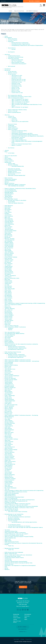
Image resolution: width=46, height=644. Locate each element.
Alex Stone (8, 370)
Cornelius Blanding (10, 335)
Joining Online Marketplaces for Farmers (19, 526)
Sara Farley (8, 249)
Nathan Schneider (9, 406)
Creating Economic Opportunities (21, 44)
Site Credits (8, 158)
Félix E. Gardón (9, 407)
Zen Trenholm (8, 418)
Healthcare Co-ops (17, 82)
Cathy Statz (8, 233)
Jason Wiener (8, 454)
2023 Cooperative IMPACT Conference (15, 533)
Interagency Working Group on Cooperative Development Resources (23, 543)
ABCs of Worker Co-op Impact (20, 107)
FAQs (6, 567)
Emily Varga (8, 299)
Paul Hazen (8, 373)
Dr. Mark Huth (8, 414)
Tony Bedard (8, 277)
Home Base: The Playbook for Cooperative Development (20, 566)
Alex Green (8, 338)
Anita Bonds (8, 228)
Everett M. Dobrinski (10, 378)
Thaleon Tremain (9, 458)
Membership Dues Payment (12, 548)
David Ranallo (8, 286)
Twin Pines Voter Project (11, 510)
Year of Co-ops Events (19, 11)
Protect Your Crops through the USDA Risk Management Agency (25, 527)
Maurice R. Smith (9, 433)
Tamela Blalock (9, 384)
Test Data (7, 530)
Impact (6, 157)
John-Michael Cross (10, 369)
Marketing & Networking (15, 170)
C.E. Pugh (7, 211)
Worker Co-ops (16, 89)
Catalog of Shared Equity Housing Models (16, 562)
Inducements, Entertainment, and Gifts (22, 133)
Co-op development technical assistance (19, 517)
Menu (44, 6)
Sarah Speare (8, 429)
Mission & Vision (12, 124)
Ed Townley (8, 262)
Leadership (11, 126)
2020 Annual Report (10, 495)
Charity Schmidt (9, 442)
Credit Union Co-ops (17, 93)
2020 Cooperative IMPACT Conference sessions (18, 360)
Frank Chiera (8, 212)
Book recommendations (15, 112)
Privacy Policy (8, 160)
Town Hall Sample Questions (16, 203)
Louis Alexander (9, 247)
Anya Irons (7, 339)
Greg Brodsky (8, 268)
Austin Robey (8, 425)
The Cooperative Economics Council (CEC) (20, 97)
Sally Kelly (7, 208)
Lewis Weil (8, 427)
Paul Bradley (8, 269)
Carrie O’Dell (8, 473)
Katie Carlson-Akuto (10, 462)
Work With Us (12, 48)
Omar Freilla (8, 410)
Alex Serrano (8, 288)
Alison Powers (8, 298)
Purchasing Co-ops (17, 86)
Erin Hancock (8, 411)
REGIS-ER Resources (10, 496)
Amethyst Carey (9, 260)
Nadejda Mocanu (9, 477)
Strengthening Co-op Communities (14, 514)
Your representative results (12, 332)
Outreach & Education (14, 520)
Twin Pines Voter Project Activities (18, 512)
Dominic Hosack (9, 374)
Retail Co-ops (15, 90)
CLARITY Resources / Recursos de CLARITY (16, 505)
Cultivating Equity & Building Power (14, 497)
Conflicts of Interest (17, 132)
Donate (7, 545)
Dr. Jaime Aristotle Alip (11, 405)
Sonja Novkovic (9, 206)
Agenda (10, 330)
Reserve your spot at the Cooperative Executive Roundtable (21, 506)
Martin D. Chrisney (10, 239)
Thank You (11, 546)
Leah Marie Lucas (9, 385)
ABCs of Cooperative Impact (16, 98)
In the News (11, 153)
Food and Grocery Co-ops (19, 81)
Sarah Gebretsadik (10, 289)
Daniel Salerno (9, 302)
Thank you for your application (20, 122)
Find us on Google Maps (22, 606)
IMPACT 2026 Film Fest (11, 554)
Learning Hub (8, 560)
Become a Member (35, 1)
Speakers (11, 328)
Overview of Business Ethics (19, 131)
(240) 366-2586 (23, 605)
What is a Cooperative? (11, 499)
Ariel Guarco (8, 403)
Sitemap (22, 639)
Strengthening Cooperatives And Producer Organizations (27, 45)
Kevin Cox (7, 306)
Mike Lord (7, 218)
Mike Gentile (8, 195)
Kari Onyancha (8, 241)
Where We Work (13, 39)
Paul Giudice (8, 210)
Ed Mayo (7, 214)
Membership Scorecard (14, 173)
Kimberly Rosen (9, 243)
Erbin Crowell (8, 301)
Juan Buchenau (9, 393)
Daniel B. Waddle (9, 253)
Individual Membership (18, 166)
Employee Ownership (17, 60)
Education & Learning (14, 169)
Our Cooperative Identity (15, 95)
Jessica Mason (8, 421)
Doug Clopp (8, 443)
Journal (10, 11)
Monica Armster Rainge (11, 450)
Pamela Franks (9, 318)
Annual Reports (12, 127)
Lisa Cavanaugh (9, 363)
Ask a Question (22, 629)
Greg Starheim (9, 451)
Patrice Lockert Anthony (11, 439)
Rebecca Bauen (9, 409)
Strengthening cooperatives (16, 357)
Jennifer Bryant (9, 229)
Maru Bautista (8, 235)
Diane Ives (7, 324)
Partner (14, 49)
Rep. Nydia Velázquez (11, 488)
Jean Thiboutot (9, 252)
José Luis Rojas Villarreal (11, 326)
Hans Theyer (8, 291)
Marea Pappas (8, 392)
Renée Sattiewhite (10, 475)
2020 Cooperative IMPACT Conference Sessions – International (22, 361)
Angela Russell (9, 266)
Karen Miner (8, 207)
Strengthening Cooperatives (16, 349)
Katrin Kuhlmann (9, 273)
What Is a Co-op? (13, 111)
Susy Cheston (8, 463)
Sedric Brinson (9, 448)
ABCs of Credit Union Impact (19, 103)
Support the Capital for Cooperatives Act (16, 501)
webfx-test (8, 539)
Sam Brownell (8, 398)
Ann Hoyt (7, 471)
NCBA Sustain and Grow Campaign (14, 552)
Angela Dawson (9, 426)
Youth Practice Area (10, 345)
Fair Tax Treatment (17, 61)
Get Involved (12, 66)
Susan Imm (7, 225)
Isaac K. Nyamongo (10, 396)
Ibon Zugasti (8, 394)
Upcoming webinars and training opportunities (24, 522)
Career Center (12, 118)
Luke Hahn (7, 419)
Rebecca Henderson (10, 388)
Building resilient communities (16, 355)
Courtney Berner (9, 222)
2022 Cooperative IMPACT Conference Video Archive (19, 508)
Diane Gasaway (9, 455)
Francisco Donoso (9, 480)
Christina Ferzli (9, 272)
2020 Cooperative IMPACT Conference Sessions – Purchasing (21, 415)
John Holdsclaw (9, 220)
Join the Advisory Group (15, 516)
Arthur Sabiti (8, 402)
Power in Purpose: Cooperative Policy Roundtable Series (20, 189)
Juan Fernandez (9, 336)
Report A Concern (16, 145)
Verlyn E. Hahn (9, 261)
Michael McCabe (9, 245)
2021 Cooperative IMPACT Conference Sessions (18, 504)
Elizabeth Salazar (9, 386)
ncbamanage (8, 559)
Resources (7, 70)
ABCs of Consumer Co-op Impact (20, 102)
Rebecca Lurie (9, 413)
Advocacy (7, 55)
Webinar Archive (13, 73)
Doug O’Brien (8, 293)
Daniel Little (8, 367)
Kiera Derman (8, 258)
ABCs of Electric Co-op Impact (20, 101)
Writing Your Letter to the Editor (17, 200)
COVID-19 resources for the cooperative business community (21, 344)
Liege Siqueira (9, 466)
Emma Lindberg (9, 342)
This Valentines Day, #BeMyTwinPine (14, 334)
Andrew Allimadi (9, 244)
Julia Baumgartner (10, 240)
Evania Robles (8, 481)
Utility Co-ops (15, 87)
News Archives (9, 178)
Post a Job (14, 120)
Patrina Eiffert (9, 255)
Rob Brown (8, 237)
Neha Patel (8, 390)
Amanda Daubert (9, 194)
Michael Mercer (9, 381)
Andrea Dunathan (9, 400)
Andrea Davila (8, 282)
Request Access (12, 172)
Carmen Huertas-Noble (11, 380)
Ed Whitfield (8, 311)
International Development (19, 64)
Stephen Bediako (9, 430)
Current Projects (13, 40)
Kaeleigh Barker (9, 193)
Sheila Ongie (8, 251)
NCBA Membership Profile (12, 542)
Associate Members (10, 181)
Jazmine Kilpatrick (10, 447)
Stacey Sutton (8, 468)
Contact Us (11, 116)
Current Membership (10, 190)
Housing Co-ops (16, 83)
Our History (11, 148)
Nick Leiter (8, 431)
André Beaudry (9, 223)
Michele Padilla (9, 364)
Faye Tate (7, 485)
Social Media (11, 202)
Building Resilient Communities (20, 43)
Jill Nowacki (8, 469)
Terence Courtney (10, 456)
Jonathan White (9, 320)
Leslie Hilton (8, 215)
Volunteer (14, 119)
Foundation (8, 69)
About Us (7, 115)
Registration (8, 541)
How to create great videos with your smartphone (18, 555)
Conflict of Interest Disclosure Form (21, 144)
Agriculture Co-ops (17, 76)
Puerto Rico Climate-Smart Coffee (14, 535)
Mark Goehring (9, 219)
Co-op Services (12, 72)
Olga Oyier (8, 440)
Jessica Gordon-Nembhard (12, 376)
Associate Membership (11, 191)
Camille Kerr (8, 284)
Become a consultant (14, 518)
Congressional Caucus (14, 56)
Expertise (11, 42)
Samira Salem (8, 319)
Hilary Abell (8, 290)
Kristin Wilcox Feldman (11, 257)
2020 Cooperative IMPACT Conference (15, 327)
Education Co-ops (16, 78)
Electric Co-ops (16, 91)
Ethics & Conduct (13, 130)
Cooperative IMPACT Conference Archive (16, 492)
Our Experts (11, 52)
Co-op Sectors (12, 74)
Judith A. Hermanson (10, 276)
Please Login (12, 164)
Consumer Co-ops (16, 77)
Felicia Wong (8, 270)
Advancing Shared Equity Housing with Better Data (18, 563)
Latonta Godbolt (9, 315)
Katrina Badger (9, 314)
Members (7, 570)
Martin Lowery (8, 227)
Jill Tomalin (8, 265)
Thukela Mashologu (10, 401)
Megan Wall (8, 460)
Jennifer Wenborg (10, 309)
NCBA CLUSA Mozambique (12, 493)
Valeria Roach (8, 472)
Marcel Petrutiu (9, 248)
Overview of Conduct (17, 139)
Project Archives (9, 161)
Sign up (7, 182)
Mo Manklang (8, 295)
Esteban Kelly (8, 281)
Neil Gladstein (8, 467)
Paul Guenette (8, 256)
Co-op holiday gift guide (11, 509)
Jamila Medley (8, 382)
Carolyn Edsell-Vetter (11, 231)
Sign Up (22, 587)
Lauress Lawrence (9, 452)
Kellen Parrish (8, 476)
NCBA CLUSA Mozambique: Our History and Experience (20, 500)
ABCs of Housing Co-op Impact (20, 99)
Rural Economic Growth (18, 63)
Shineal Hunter (9, 317)
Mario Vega (8, 446)
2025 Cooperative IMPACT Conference (15, 185)
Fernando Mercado (10, 423)
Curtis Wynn (8, 435)
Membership (8, 162)
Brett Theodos (9, 264)
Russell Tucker (9, 236)
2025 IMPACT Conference (32, 11)
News (6, 152)
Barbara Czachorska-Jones (12, 278)
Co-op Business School (14, 525)
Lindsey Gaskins (9, 483)
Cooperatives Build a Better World (14, 558)
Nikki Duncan (8, 434)
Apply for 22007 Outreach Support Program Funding (19, 537)
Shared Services (9, 564)
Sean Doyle (8, 323)
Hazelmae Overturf (10, 459)
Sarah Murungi (8, 389)
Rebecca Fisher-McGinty (11, 365)
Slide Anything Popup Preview (13, 352)
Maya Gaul (7, 280)
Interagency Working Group (16, 57)
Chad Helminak (9, 487)
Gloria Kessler (8, 313)
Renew (6, 568)
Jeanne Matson (9, 197)
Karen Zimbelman (9, 343)
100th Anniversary (13, 128)
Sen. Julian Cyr (9, 310)
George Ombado (9, 422)
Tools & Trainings (13, 521)
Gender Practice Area (11, 353)
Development (8, 38)
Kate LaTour (8, 368)
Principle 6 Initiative (10, 502)
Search (41, 6)
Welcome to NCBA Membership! (17, 175)
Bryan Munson (8, 198)
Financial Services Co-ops (19, 80)
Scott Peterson (9, 216)
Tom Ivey (7, 489)
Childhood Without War (11, 531)
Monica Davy (8, 436)
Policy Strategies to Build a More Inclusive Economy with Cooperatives (24, 491)
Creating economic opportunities (17, 356)
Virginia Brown (9, 438)
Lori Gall (7, 285)
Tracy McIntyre (9, 444)
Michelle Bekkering (10, 464)
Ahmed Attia (8, 397)
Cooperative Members (11, 179)
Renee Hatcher (9, 377)
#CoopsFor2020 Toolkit (11, 199)
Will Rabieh (8, 274)
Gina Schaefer (8, 297)
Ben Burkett (8, 322)
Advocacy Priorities (13, 59)
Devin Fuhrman (9, 232)
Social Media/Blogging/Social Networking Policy (25, 135)
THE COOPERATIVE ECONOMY (16, 186)
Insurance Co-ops (16, 85)
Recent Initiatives (9, 183)
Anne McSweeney (9, 224)
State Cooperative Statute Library (17, 110)
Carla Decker (8, 294)
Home (6, 36)
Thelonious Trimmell (10, 479)
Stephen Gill (8, 307)
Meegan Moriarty (9, 417)
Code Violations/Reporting (19, 140)
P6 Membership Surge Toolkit (13, 556)
